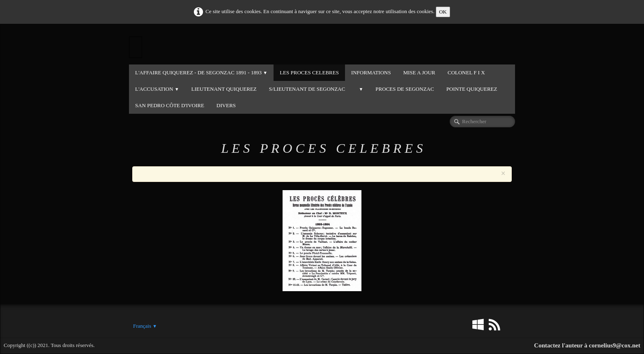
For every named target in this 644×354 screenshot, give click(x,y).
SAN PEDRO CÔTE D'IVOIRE (170, 105)
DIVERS (226, 105)
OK (443, 12)
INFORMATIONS (371, 72)
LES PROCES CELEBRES (309, 72)
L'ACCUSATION (157, 89)
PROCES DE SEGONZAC (405, 89)
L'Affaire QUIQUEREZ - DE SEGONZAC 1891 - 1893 (201, 72)
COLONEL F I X (466, 72)
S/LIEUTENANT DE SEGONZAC (307, 89)
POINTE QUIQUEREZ (472, 89)
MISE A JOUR (419, 72)
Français (145, 326)
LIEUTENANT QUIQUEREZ (224, 89)
